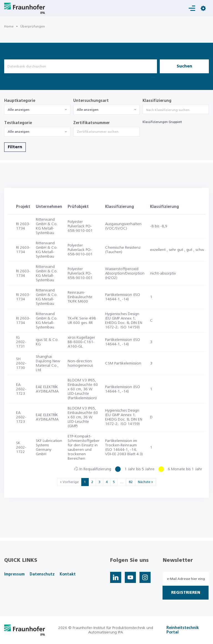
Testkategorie (18, 123)
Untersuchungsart (91, 101)
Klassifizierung (157, 101)
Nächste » (145, 482)
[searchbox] (176, 110)
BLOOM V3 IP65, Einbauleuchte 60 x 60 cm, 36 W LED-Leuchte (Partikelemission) (83, 389)
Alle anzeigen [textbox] (19, 110)
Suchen (184, 66)
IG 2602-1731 (21, 342)
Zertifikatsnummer (92, 123)
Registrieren (186, 593)
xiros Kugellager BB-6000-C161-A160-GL (81, 342)
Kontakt (68, 574)
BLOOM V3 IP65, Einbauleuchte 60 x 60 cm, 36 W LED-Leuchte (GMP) (83, 417)
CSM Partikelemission (123, 363)
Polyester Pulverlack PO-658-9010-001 (80, 226)
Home (9, 26)
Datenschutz (42, 574)
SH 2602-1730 (21, 363)
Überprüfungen (33, 26)
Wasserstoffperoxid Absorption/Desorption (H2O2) (125, 273)
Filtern (15, 147)
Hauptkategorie (20, 101)
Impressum (14, 574)
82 (131, 482)
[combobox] (37, 110)
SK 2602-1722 (21, 447)
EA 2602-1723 (21, 389)
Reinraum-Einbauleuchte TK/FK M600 (80, 297)
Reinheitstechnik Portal (183, 630)
